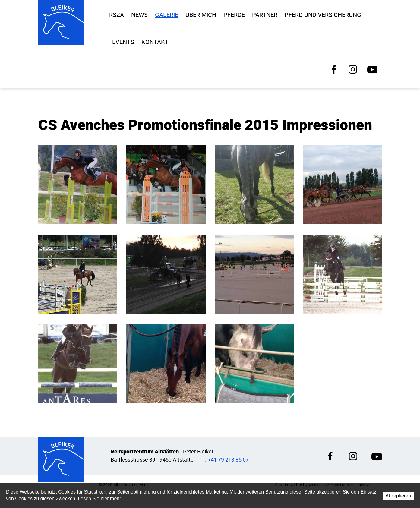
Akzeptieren (398, 496)
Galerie (167, 15)
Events (123, 42)
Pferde (234, 15)
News (139, 15)
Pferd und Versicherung (323, 15)
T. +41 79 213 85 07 (226, 460)
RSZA (117, 15)
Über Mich (201, 15)
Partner (265, 15)
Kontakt (155, 42)
